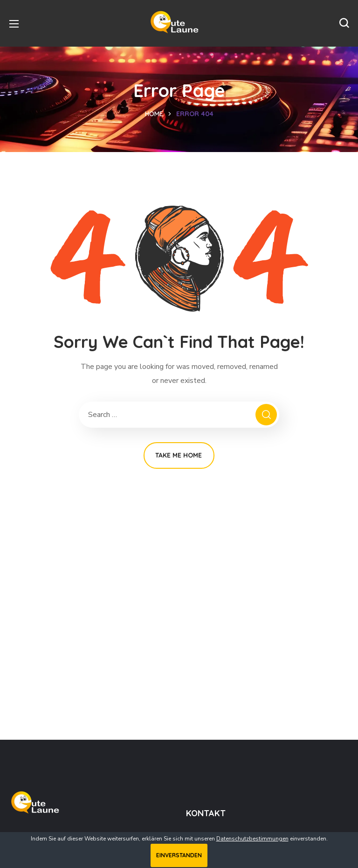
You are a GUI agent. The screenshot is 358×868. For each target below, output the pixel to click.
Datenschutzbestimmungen (252, 839)
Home (154, 114)
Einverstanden (179, 855)
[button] (344, 23)
